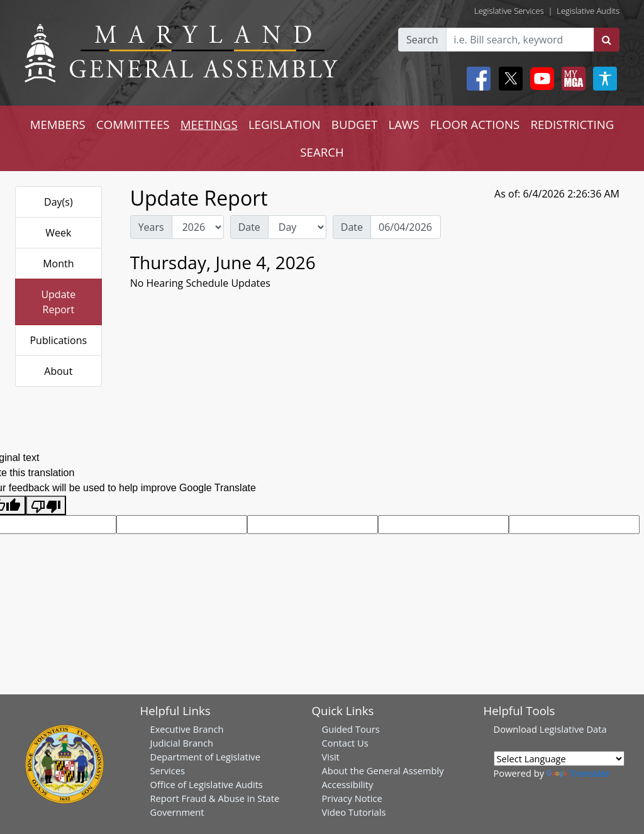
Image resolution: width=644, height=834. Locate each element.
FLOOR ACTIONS (475, 124)
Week (58, 233)
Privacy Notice (352, 798)
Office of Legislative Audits (207, 784)
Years (151, 227)
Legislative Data (573, 729)
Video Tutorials (354, 812)
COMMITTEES (133, 124)
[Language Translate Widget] (559, 759)
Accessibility (348, 784)
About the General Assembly (383, 770)
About (58, 371)
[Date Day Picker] (406, 227)
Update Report (58, 302)
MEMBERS (58, 124)
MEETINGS (209, 124)
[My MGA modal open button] (571, 79)
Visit (331, 757)
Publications (58, 340)
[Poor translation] (46, 505)
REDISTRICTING (573, 124)
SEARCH (322, 152)
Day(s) (58, 202)
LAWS (403, 124)
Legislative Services (509, 11)
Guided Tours (351, 729)
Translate (578, 773)
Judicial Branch (182, 743)
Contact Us (345, 743)
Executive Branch (187, 729)
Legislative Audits (588, 11)
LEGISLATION (285, 124)
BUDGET (354, 124)
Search (422, 40)
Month (58, 264)
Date (249, 227)
